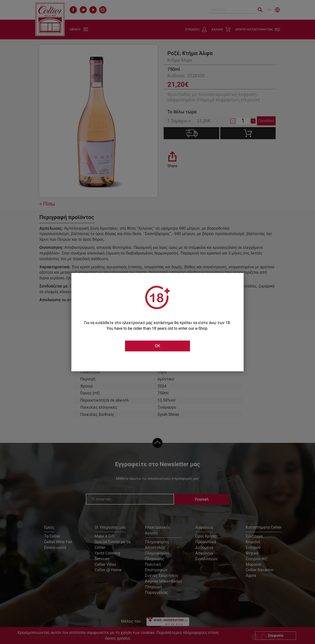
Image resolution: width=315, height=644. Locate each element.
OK (157, 346)
